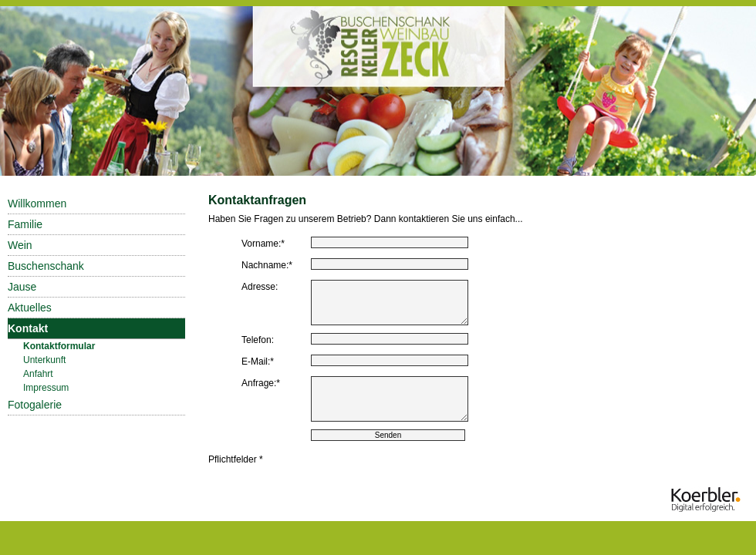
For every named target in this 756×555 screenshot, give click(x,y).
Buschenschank (46, 266)
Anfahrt (38, 374)
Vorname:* (263, 244)
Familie (25, 224)
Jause (22, 287)
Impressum (46, 388)
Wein (20, 245)
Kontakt (28, 328)
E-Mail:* (258, 362)
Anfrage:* (261, 383)
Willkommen (37, 203)
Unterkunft (44, 360)
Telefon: (258, 340)
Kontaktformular (59, 346)
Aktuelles (30, 308)
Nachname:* (267, 265)
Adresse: (260, 287)
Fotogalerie (35, 405)
